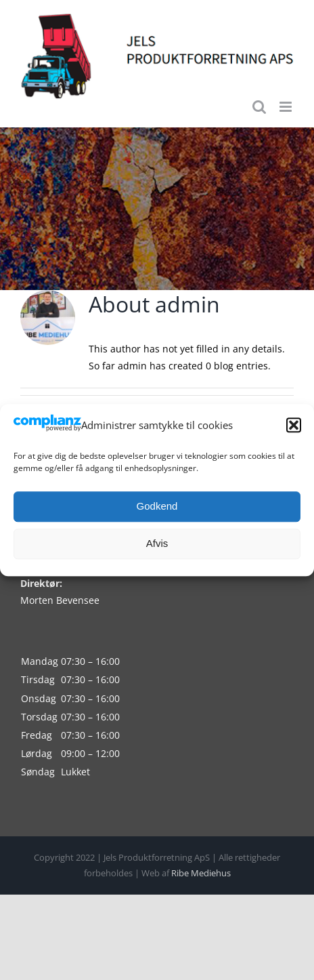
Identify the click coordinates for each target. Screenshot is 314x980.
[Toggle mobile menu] (287, 107)
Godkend (157, 506)
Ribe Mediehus (201, 873)
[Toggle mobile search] (259, 107)
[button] (294, 426)
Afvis (157, 543)
